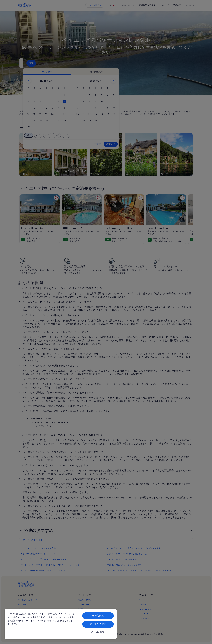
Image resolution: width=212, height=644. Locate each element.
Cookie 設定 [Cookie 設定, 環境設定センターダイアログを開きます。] (98, 632)
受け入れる (98, 616)
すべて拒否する (98, 624)
